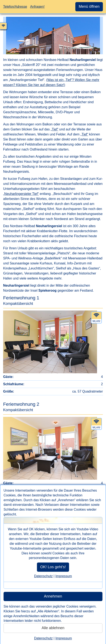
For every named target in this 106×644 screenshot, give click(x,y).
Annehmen (53, 596)
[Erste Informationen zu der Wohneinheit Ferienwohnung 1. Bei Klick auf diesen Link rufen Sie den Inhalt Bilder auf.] (53, 345)
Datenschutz (43, 576)
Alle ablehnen (53, 628)
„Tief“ (55, 129)
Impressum (64, 576)
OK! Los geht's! (53, 567)
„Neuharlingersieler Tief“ (21, 194)
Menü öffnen (89, 6)
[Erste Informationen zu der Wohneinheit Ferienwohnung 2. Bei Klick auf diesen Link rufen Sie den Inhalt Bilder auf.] (53, 452)
